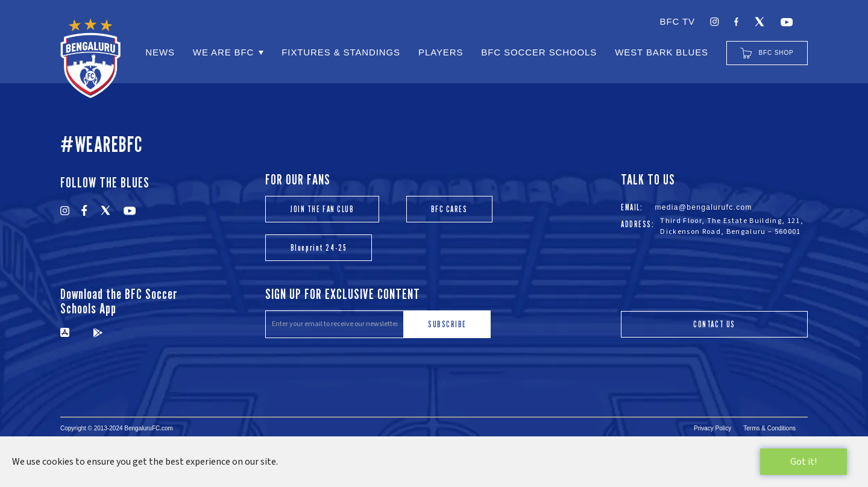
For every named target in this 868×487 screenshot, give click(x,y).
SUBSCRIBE (447, 324)
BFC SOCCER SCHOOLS (539, 52)
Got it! (804, 462)
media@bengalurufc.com (703, 207)
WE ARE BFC (223, 52)
